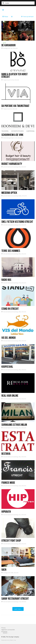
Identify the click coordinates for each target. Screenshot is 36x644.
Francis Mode (8, 483)
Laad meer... (18, 609)
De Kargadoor (8, 45)
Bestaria (6, 454)
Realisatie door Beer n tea (9, 640)
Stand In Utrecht (10, 309)
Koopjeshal (7, 367)
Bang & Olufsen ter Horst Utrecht (14, 75)
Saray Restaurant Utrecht (15, 599)
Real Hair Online (10, 396)
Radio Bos (6, 280)
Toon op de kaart (28, 17)
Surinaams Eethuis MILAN (14, 425)
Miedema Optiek (9, 193)
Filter (5, 17)
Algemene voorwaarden (8, 630)
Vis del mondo (9, 338)
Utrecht (6, 633)
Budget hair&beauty (12, 164)
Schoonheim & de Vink (12, 135)
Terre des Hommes (11, 251)
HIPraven (6, 511)
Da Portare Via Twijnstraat (15, 106)
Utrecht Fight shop (11, 540)
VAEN (4, 570)
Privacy (4, 628)
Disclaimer (4, 632)
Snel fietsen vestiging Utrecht (17, 222)
